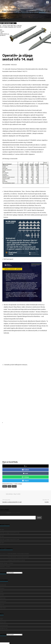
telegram (25, 481)
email (25, 473)
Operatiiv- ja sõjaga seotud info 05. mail (10, 539)
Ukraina (14, 486)
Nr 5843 (2, 530)
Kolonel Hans (26, 7)
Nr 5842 (2, 536)
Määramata (3, 598)
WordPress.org (4, 628)
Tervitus (11, 563)
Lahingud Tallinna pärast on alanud (16, 560)
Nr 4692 (47, 502)
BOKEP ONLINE (4, 563)
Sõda (9, 486)
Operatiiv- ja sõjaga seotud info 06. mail (10, 533)
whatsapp (25, 477)
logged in (9, 513)
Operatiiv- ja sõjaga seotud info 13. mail (12, 502)
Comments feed (4, 625)
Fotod (1, 592)
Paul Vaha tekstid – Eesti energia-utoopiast (18, 554)
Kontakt (2, 595)
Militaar (5, 486)
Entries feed (3, 622)
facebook (25, 470)
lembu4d (2, 567)
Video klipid (3, 608)
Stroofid (2, 605)
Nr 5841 (2, 543)
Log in (1, 619)
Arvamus (2, 588)
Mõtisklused (3, 601)
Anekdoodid (3, 585)
